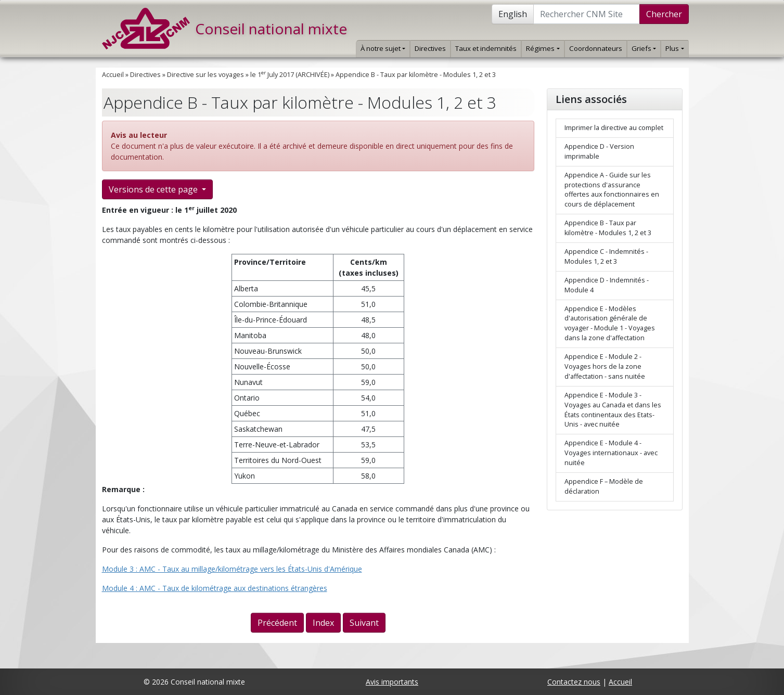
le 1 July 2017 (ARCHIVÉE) (290, 75)
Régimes (543, 48)
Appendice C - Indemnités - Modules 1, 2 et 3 (606, 256)
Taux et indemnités (486, 48)
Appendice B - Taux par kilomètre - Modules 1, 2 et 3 (416, 75)
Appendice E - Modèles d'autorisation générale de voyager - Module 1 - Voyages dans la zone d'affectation (610, 324)
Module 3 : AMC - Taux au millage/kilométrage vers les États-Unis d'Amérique (232, 569)
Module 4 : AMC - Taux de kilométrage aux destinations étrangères (215, 588)
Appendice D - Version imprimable (599, 151)
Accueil (113, 75)
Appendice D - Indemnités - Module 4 (607, 285)
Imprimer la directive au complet (614, 128)
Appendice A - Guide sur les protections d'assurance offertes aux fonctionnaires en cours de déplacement (612, 190)
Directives (430, 48)
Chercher (664, 14)
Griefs (644, 48)
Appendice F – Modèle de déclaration (604, 486)
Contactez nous (574, 682)
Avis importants (392, 682)
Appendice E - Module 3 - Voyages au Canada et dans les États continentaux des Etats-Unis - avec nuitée (613, 410)
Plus (674, 48)
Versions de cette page (154, 189)
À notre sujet (383, 48)
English (513, 14)
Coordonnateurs (596, 48)
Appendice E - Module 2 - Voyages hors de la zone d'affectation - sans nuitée (605, 366)
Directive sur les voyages (205, 75)
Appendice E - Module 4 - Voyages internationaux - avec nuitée (611, 453)
